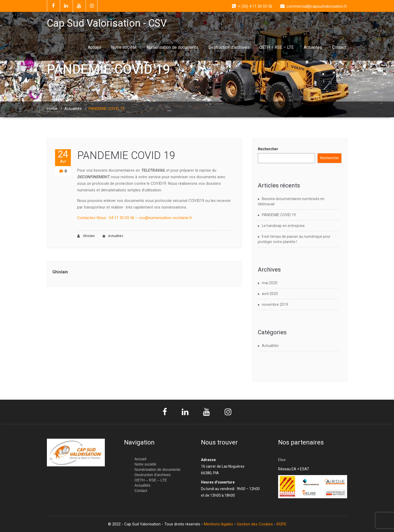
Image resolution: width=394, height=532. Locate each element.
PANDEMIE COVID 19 (126, 155)
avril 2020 (270, 294)
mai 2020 (270, 283)
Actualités (313, 47)
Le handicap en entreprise (283, 226)
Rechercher (268, 149)
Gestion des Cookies (255, 524)
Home (52, 109)
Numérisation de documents (172, 47)
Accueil (94, 47)
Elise (282, 460)
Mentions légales (218, 524)
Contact (339, 47)
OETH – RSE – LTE (277, 47)
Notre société (124, 47)
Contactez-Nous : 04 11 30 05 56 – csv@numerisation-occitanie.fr (135, 218)
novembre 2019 (275, 304)
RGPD (281, 524)
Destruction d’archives (229, 47)
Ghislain (86, 236)
